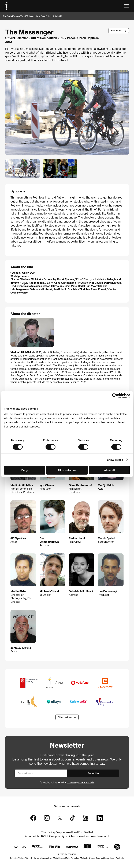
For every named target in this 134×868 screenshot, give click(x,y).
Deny (25, 470)
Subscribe (93, 773)
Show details (115, 460)
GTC (55, 858)
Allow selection (67, 470)
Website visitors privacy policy (39, 858)
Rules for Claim (88, 858)
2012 (61, 38)
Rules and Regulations (105, 858)
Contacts (120, 858)
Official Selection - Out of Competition (31, 38)
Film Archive (117, 30)
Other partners (65, 718)
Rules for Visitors (17, 858)
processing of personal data (80, 783)
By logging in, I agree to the (67, 783)
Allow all (109, 470)
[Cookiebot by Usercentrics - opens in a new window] (115, 396)
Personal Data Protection (69, 858)
